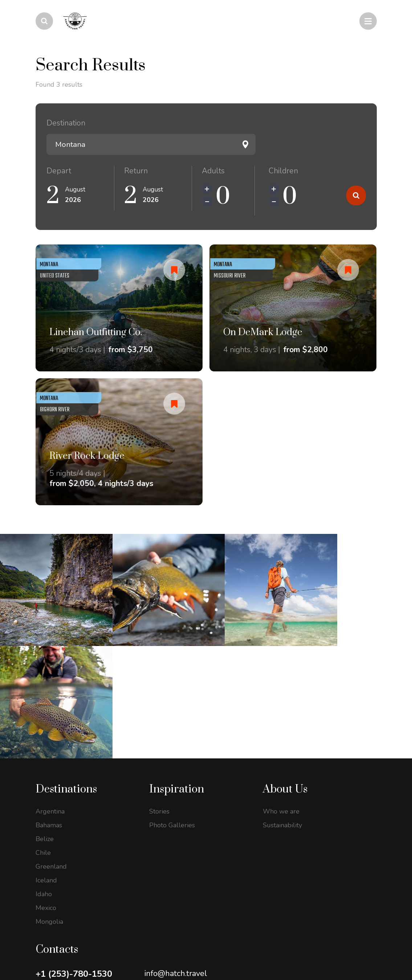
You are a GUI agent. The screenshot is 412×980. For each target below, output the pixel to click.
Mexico (46, 785)
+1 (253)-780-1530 (74, 851)
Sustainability (282, 703)
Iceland (46, 758)
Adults (213, 171)
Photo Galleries (172, 703)
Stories (159, 689)
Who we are (281, 689)
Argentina (50, 689)
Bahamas (49, 703)
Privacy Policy (53, 947)
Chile (43, 730)
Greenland (51, 744)
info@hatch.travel (176, 851)
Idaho (44, 771)
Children (283, 171)
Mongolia (49, 799)
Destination (66, 123)
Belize (45, 716)
